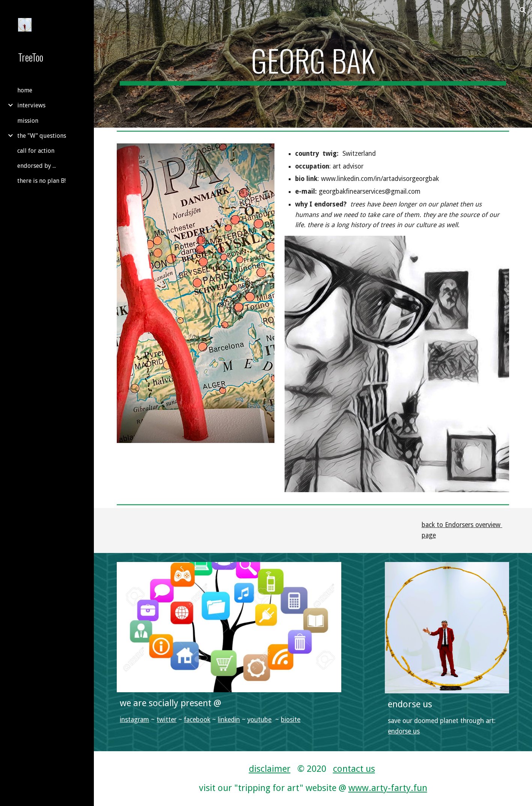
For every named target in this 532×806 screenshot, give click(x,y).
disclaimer (270, 769)
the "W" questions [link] (42, 136)
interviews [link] (31, 105)
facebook (197, 720)
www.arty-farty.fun (388, 788)
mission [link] (28, 121)
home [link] (25, 90)
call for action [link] (36, 151)
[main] (313, 64)
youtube (259, 720)
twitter (167, 720)
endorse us (404, 731)
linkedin (229, 720)
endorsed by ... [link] (37, 166)
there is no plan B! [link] (41, 181)
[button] (523, 11)
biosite (291, 720)
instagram (134, 720)
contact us (354, 769)
